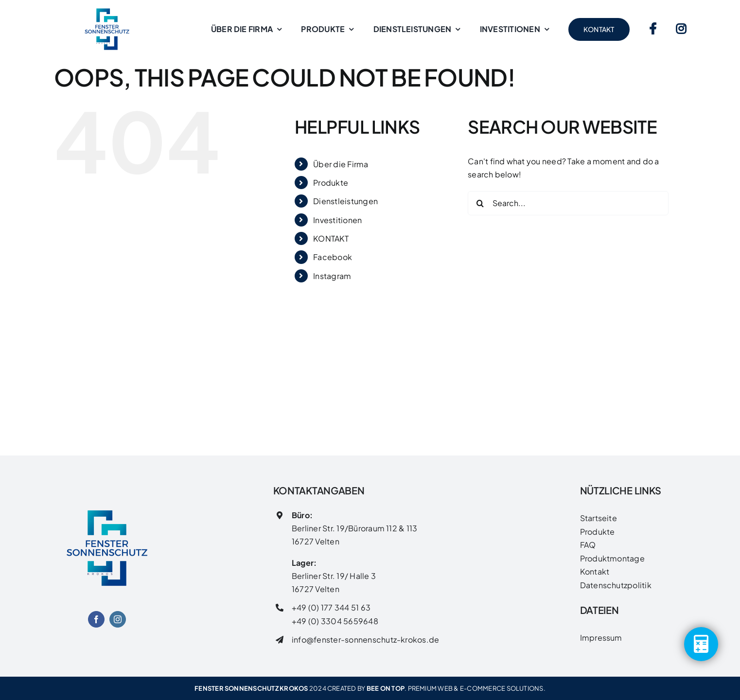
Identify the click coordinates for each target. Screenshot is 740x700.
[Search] (480, 203)
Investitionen (337, 220)
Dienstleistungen (345, 201)
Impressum (601, 638)
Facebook (333, 257)
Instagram (332, 276)
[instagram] (118, 619)
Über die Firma (341, 164)
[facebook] (96, 619)
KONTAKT (331, 238)
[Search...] (568, 203)
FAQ (588, 545)
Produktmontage (612, 558)
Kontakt (595, 571)
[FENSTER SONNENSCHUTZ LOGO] (107, 499)
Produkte (331, 183)
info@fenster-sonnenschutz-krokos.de (365, 639)
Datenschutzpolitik (616, 585)
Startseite (599, 518)
